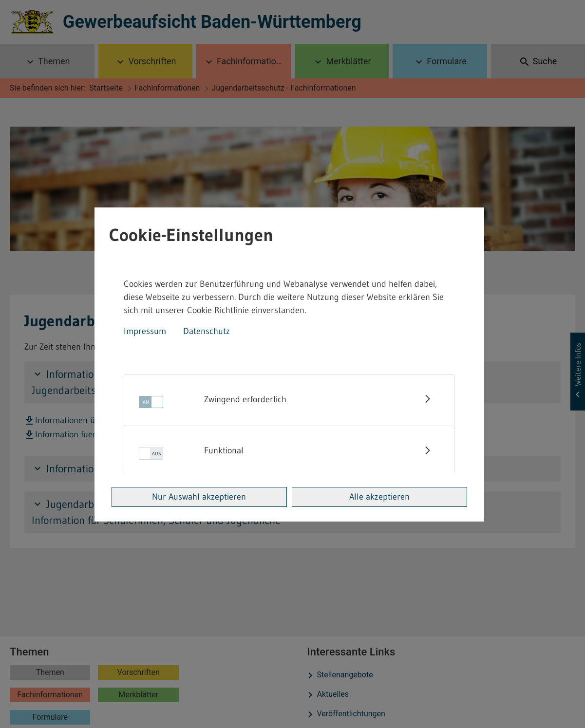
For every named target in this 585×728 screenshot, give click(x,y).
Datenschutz (207, 331)
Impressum (145, 331)
